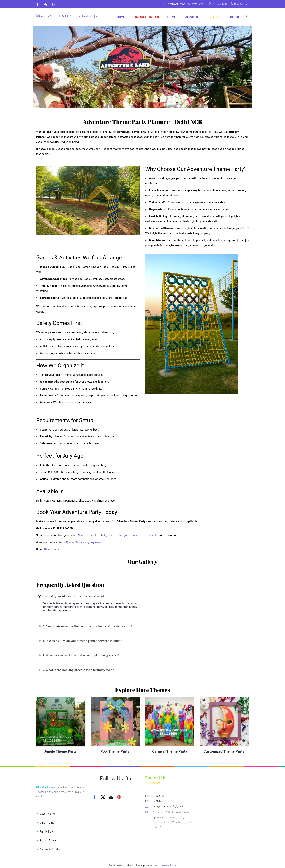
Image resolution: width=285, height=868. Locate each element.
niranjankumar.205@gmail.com (186, 4)
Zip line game (123, 535)
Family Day (46, 832)
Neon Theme (86, 535)
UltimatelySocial (167, 865)
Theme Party (51, 549)
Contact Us (214, 17)
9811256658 (219, 4)
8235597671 (242, 4)
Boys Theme (47, 814)
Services (192, 17)
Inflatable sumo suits (145, 535)
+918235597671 (154, 801)
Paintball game (104, 535)
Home (121, 17)
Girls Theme (47, 823)
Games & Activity (50, 849)
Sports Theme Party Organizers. (85, 542)
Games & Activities (146, 17)
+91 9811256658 (62, 528)
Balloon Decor (48, 841)
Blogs (235, 17)
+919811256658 (154, 796)
